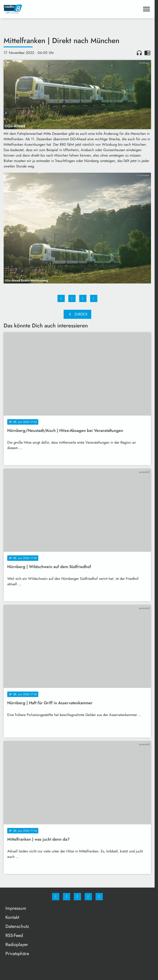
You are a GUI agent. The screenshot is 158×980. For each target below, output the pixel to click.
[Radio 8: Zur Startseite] (41, 9)
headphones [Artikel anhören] (139, 53)
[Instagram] (67, 897)
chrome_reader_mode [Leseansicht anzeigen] (147, 53)
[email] (99, 897)
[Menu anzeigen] (146, 9)
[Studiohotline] (88, 897)
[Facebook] (56, 897)
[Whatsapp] (77, 897)
